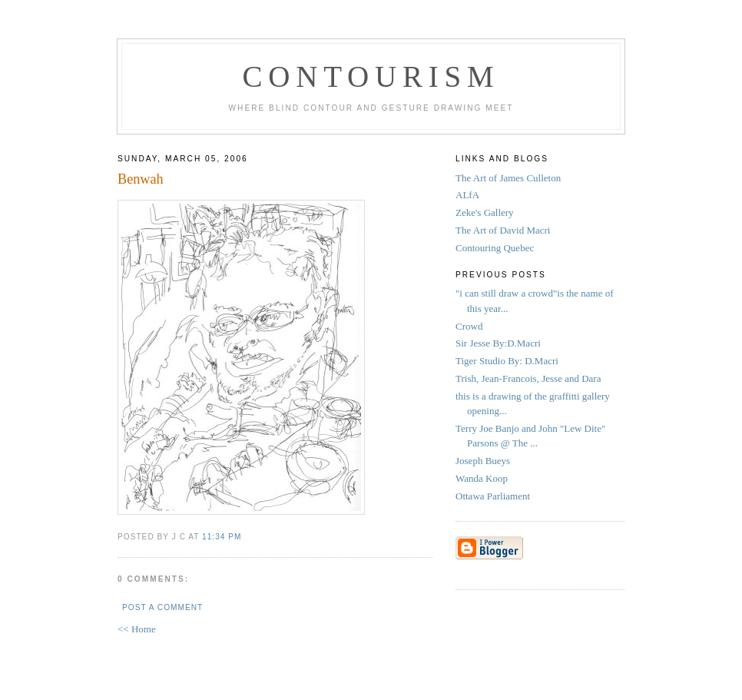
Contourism (371, 76)
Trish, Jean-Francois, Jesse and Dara (528, 378)
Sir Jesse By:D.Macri (499, 343)
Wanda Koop (482, 478)
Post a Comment (162, 607)
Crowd (469, 326)
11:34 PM (222, 537)
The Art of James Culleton (508, 178)
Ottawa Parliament (493, 496)
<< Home (137, 629)
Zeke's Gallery (485, 212)
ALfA (467, 195)
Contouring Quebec (495, 248)
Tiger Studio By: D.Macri (508, 361)
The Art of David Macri (503, 230)
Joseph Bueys (483, 461)
